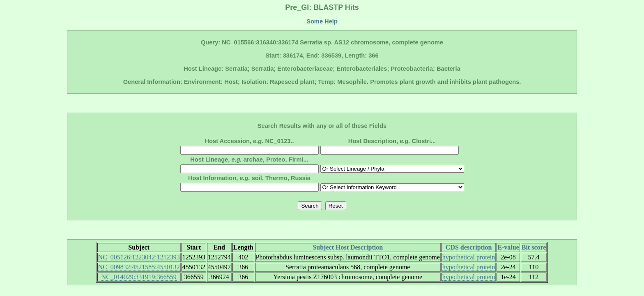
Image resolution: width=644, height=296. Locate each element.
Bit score (534, 247)
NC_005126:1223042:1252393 (139, 257)
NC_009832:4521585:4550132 (139, 267)
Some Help (322, 21)
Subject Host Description (348, 247)
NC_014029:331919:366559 (139, 277)
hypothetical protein (469, 257)
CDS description (469, 247)
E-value (508, 247)
